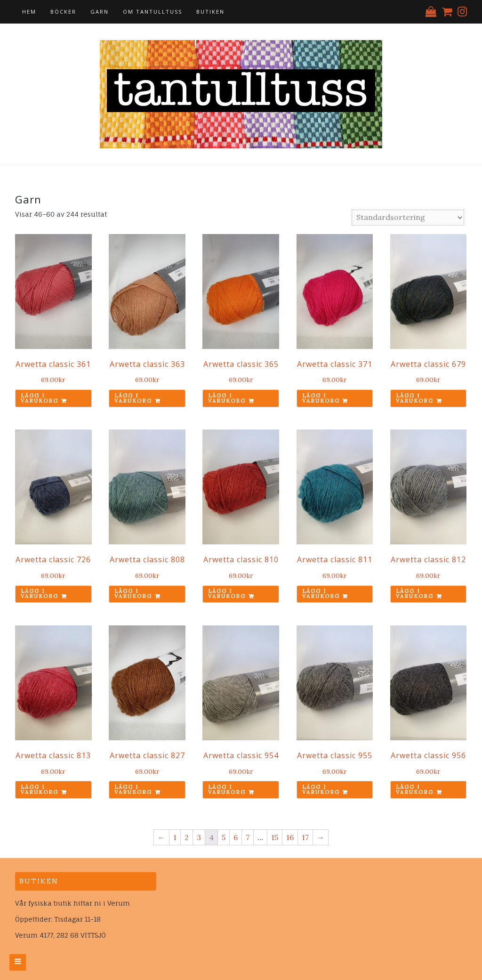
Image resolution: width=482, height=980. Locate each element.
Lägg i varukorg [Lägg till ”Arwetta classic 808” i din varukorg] (133, 594)
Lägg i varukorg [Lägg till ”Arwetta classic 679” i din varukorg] (415, 398)
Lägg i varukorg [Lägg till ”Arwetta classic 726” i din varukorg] (40, 594)
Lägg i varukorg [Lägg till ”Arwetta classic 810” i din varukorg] (227, 594)
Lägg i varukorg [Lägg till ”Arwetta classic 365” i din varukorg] (227, 398)
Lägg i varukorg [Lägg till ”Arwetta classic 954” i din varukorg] (227, 790)
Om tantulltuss (153, 12)
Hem (29, 12)
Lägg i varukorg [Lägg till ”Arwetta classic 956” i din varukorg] (415, 790)
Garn (100, 12)
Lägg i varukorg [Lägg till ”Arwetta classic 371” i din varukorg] (321, 398)
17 (305, 837)
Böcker (63, 12)
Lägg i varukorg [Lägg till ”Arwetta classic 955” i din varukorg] (321, 790)
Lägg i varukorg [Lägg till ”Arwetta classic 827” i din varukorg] (133, 790)
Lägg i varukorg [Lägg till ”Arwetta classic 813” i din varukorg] (40, 790)
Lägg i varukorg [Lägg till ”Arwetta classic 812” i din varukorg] (415, 594)
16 (290, 837)
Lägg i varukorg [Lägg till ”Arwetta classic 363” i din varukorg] (133, 398)
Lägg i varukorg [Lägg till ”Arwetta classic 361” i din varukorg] (40, 398)
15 (275, 837)
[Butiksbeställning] (408, 218)
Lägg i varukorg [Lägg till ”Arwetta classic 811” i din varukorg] (321, 594)
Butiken (210, 12)
